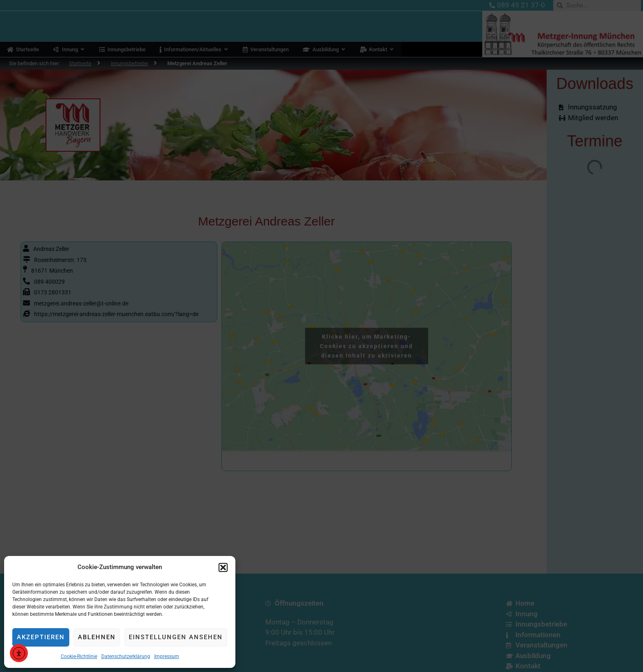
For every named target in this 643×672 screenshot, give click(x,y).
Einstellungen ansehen (176, 637)
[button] (223, 567)
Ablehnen (97, 637)
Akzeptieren (41, 637)
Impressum (167, 656)
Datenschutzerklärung (126, 656)
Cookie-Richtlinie (79, 656)
